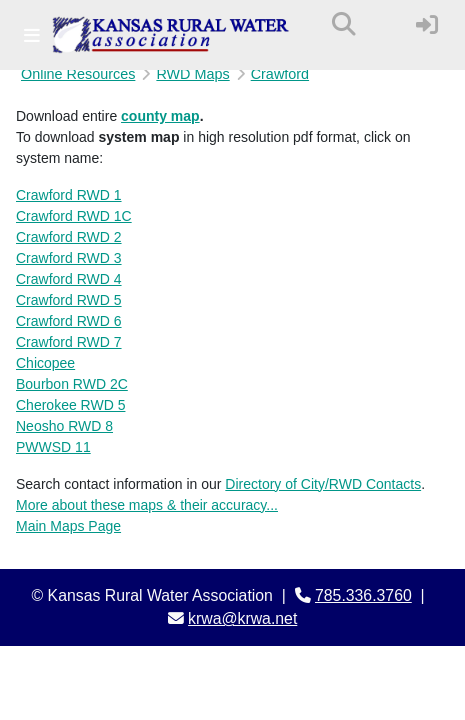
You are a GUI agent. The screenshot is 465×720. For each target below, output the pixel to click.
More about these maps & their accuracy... (147, 505)
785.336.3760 (363, 595)
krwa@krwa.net (242, 618)
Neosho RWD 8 (64, 426)
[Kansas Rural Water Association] (171, 35)
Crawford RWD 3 (69, 258)
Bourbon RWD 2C (72, 384)
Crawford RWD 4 (69, 279)
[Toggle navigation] (32, 35)
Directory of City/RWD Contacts (323, 484)
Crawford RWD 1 (69, 195)
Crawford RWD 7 (69, 342)
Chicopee (45, 363)
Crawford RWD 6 (69, 321)
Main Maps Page (68, 526)
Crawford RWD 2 (69, 237)
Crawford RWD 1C (74, 216)
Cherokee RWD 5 (70, 405)
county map (160, 116)
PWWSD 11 (53, 447)
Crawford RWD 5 (69, 300)
